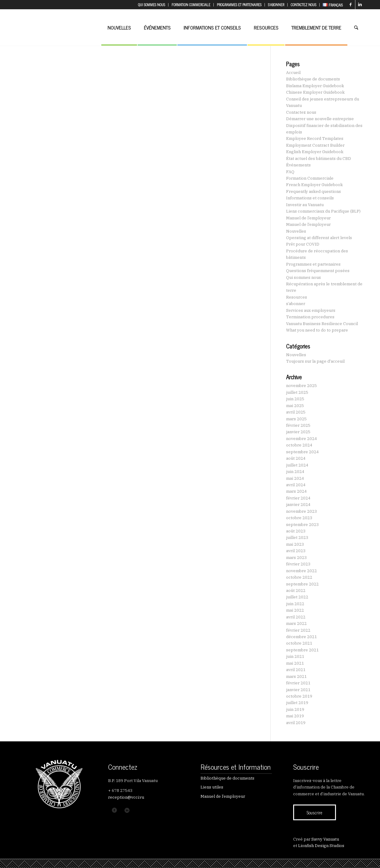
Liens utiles (212, 787)
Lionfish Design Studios (321, 846)
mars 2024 (296, 491)
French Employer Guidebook (314, 185)
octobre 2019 (299, 696)
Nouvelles (296, 231)
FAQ (290, 172)
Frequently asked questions (313, 192)
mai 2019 (295, 716)
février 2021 (298, 683)
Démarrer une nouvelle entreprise (320, 119)
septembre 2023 (302, 525)
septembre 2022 (302, 584)
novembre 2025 (301, 386)
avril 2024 (296, 485)
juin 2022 (295, 604)
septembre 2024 (302, 452)
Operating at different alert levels (319, 238)
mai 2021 (295, 663)
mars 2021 (296, 676)
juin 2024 (295, 472)
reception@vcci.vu (126, 797)
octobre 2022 (299, 577)
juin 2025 (295, 399)
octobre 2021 (299, 643)
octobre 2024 (299, 445)
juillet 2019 (297, 703)
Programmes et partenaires (313, 264)
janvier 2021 (298, 690)
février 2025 (298, 425)
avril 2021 (296, 670)
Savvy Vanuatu (325, 839)
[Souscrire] (315, 812)
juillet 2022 (297, 597)
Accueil (293, 73)
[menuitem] (152, 5)
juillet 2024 (297, 465)
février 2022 (298, 630)
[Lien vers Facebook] (351, 5)
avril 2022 (296, 617)
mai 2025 (295, 406)
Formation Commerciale (310, 178)
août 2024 (296, 458)
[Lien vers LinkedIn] (360, 5)
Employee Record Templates (315, 139)
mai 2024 (295, 478)
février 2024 (298, 498)
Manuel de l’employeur (308, 218)
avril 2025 (296, 412)
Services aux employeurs (311, 310)
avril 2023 (296, 551)
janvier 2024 (298, 505)
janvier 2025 (298, 432)
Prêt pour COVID (303, 244)
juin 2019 (295, 709)
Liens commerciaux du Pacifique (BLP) (323, 211)
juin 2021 (295, 656)
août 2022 (296, 591)
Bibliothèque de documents (313, 79)
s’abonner (296, 304)
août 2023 (296, 531)
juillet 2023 (297, 538)
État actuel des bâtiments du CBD (319, 159)
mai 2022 (295, 610)
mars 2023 (296, 558)
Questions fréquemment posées (318, 271)
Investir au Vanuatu (305, 205)
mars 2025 (296, 419)
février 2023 (298, 564)
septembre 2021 (302, 650)
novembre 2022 (301, 571)
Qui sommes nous (303, 277)
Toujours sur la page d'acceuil (315, 361)
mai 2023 (295, 544)
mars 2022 (296, 623)
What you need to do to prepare (317, 330)
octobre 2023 (299, 518)
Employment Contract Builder (315, 145)
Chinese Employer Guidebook (315, 92)
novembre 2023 (301, 511)
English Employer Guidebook (315, 152)
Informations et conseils (310, 198)
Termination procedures (310, 317)
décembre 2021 (301, 637)
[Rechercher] (356, 27)
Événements (298, 165)
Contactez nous (301, 112)
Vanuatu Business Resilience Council (322, 324)
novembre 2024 (301, 439)
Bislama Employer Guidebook (315, 86)
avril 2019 (296, 723)
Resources (297, 297)
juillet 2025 (297, 392)
